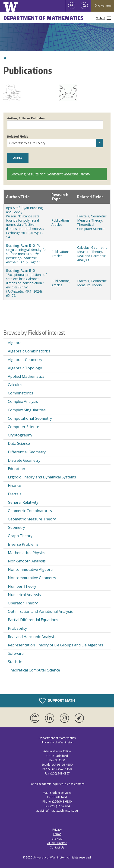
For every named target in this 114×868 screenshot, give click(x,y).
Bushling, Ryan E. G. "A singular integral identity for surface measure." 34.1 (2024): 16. (26, 254)
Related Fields (18, 137)
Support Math (57, 701)
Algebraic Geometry (25, 360)
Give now (102, 6)
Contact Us (57, 847)
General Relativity (23, 502)
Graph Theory (20, 536)
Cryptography (20, 435)
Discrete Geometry (24, 460)
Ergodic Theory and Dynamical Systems (42, 477)
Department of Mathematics (44, 18)
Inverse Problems (23, 544)
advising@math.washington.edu (57, 811)
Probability (17, 628)
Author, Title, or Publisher (26, 118)
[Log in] (72, 6)
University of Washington (49, 857)
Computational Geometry (30, 418)
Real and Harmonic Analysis (91, 258)
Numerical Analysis (24, 595)
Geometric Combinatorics (30, 511)
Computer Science (24, 427)
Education (16, 469)
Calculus (83, 247)
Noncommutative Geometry (32, 578)
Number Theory (22, 586)
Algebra (15, 343)
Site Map (57, 839)
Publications (60, 220)
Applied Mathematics (26, 376)
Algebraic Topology (25, 368)
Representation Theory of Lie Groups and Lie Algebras (55, 645)
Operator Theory (23, 603)
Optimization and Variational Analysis (40, 611)
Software (16, 653)
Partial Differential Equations (33, 620)
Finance (14, 485)
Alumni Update (57, 843)
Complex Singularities (27, 410)
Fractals (83, 216)
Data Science (19, 443)
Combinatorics (21, 393)
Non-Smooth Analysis (27, 561)
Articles (57, 224)
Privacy (57, 830)
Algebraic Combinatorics (29, 351)
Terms (57, 834)
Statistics (16, 662)
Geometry (16, 527)
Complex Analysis (23, 401)
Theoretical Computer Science (91, 227)
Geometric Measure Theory (92, 218)
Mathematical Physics (27, 553)
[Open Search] (84, 6)
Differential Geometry (27, 452)
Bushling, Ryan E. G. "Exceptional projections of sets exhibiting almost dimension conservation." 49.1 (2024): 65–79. (26, 283)
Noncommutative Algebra (30, 569)
